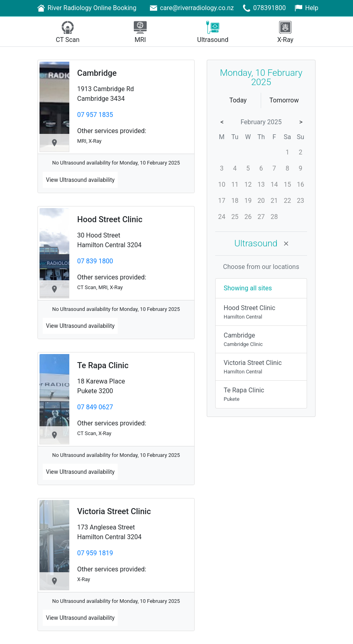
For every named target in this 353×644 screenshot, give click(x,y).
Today (238, 100)
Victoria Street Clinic (114, 511)
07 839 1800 (95, 261)
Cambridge (97, 73)
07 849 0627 (95, 407)
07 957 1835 (95, 115)
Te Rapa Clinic (103, 365)
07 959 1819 (95, 553)
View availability (80, 180)
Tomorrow (284, 100)
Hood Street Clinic (110, 219)
